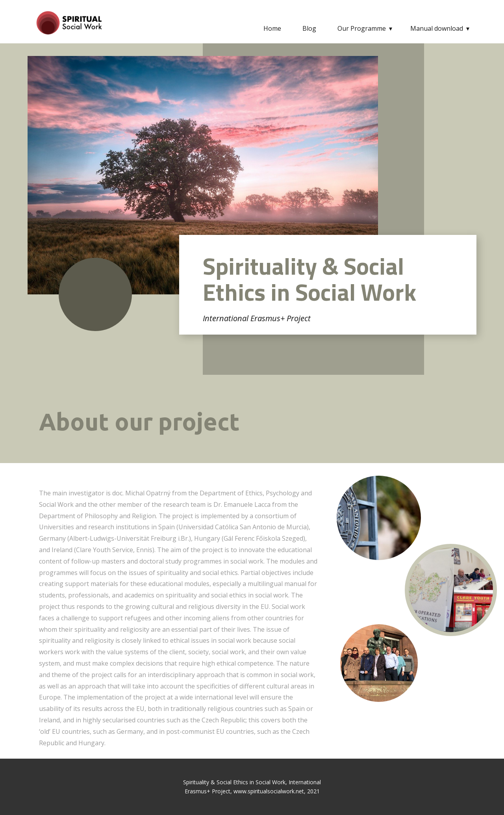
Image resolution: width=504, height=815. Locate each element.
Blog (309, 28)
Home (272, 28)
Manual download (437, 28)
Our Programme (362, 28)
